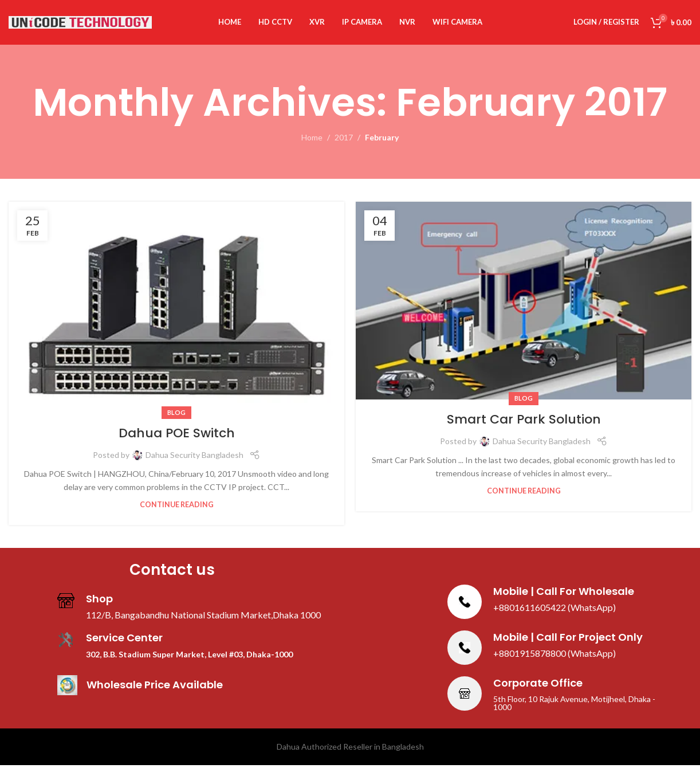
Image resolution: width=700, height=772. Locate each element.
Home (312, 145)
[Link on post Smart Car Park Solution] (524, 307)
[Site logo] (80, 25)
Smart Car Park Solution (524, 426)
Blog (176, 419)
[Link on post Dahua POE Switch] (176, 314)
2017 (344, 145)
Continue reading (177, 512)
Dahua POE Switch (177, 440)
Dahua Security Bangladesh (194, 462)
